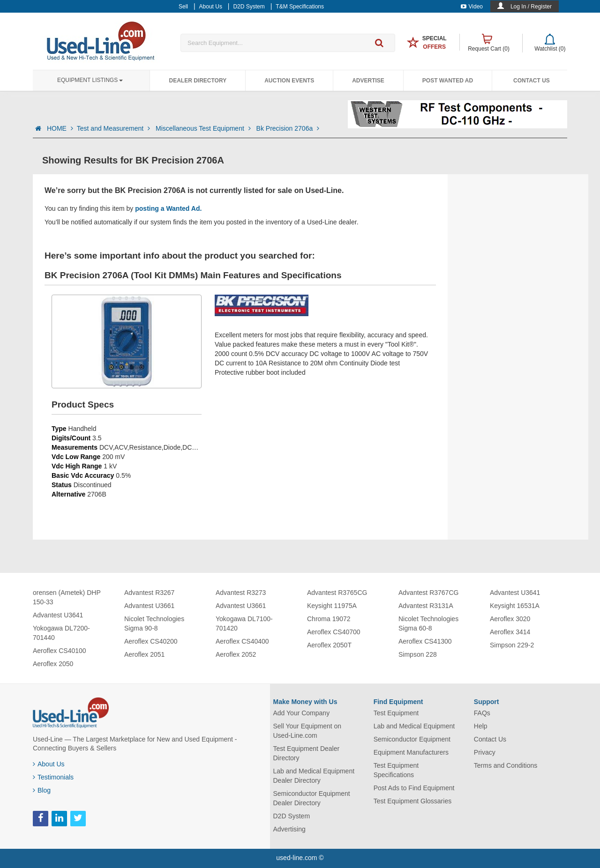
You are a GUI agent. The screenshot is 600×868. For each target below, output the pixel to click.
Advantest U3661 (149, 606)
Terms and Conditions (506, 765)
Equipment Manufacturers (411, 752)
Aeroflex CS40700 (334, 632)
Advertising (289, 829)
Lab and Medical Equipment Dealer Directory (314, 776)
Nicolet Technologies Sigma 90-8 (154, 623)
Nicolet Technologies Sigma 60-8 (428, 623)
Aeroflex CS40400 (242, 641)
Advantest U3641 (58, 615)
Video (472, 7)
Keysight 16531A (515, 606)
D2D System (292, 816)
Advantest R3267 (149, 593)
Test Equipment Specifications (396, 770)
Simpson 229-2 (512, 645)
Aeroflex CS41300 (425, 641)
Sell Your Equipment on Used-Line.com (307, 731)
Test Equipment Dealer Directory (307, 753)
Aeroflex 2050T (329, 645)
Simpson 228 (418, 654)
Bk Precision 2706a (288, 128)
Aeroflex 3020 (510, 619)
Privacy (485, 752)
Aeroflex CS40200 (151, 641)
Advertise (368, 81)
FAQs (482, 713)
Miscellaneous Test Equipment (204, 128)
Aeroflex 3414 (510, 632)
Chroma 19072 (329, 619)
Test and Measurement (114, 128)
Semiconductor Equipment (412, 739)
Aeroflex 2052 (236, 654)
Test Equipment (396, 713)
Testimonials (53, 777)
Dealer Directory (198, 81)
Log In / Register (531, 7)
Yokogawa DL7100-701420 (244, 623)
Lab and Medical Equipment (414, 726)
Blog (42, 790)
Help (481, 726)
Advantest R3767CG (428, 593)
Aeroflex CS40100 (60, 651)
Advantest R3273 (241, 593)
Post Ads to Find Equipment (414, 788)
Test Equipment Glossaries (413, 801)
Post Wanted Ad (448, 81)
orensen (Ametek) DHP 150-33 (67, 597)
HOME (60, 128)
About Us (49, 764)
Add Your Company (302, 713)
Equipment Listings (90, 80)
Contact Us (532, 81)
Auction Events (289, 81)
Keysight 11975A (332, 606)
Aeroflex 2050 (53, 664)
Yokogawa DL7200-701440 (61, 633)
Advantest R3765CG (337, 593)
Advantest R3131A (426, 606)
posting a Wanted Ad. (168, 208)
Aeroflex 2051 (144, 654)
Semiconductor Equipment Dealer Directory (312, 798)
